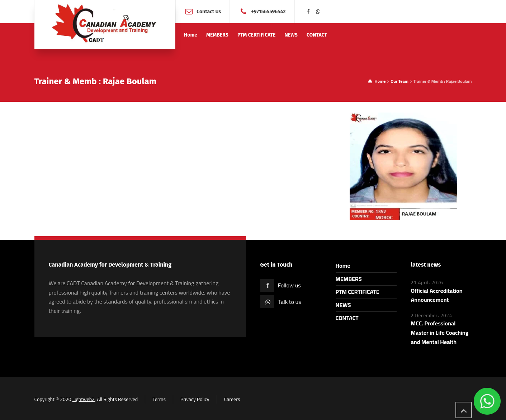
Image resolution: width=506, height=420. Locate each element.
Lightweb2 (84, 399)
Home (343, 266)
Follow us (289, 285)
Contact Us (209, 11)
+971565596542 (269, 11)
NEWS (343, 305)
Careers (232, 399)
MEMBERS (349, 279)
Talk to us (290, 302)
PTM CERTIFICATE (358, 292)
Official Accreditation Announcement (437, 295)
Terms (159, 399)
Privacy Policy (195, 399)
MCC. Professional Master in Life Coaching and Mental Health (440, 332)
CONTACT (347, 318)
